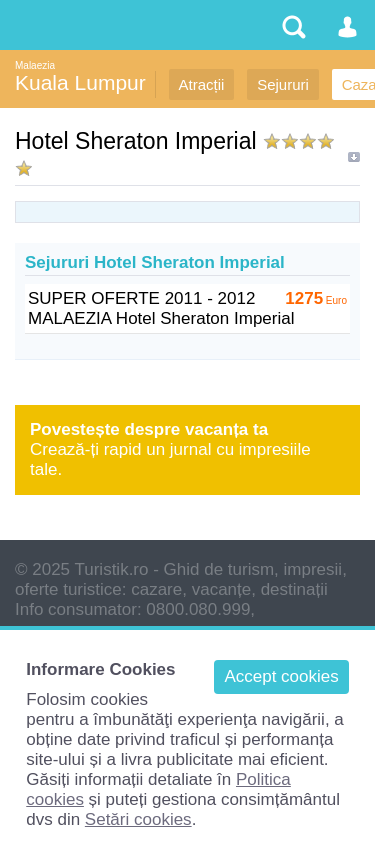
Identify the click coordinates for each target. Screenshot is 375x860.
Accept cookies (281, 676)
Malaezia (35, 65)
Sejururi (283, 84)
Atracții (202, 84)
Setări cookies (138, 819)
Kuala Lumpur (80, 82)
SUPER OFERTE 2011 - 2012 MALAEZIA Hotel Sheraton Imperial (161, 308)
